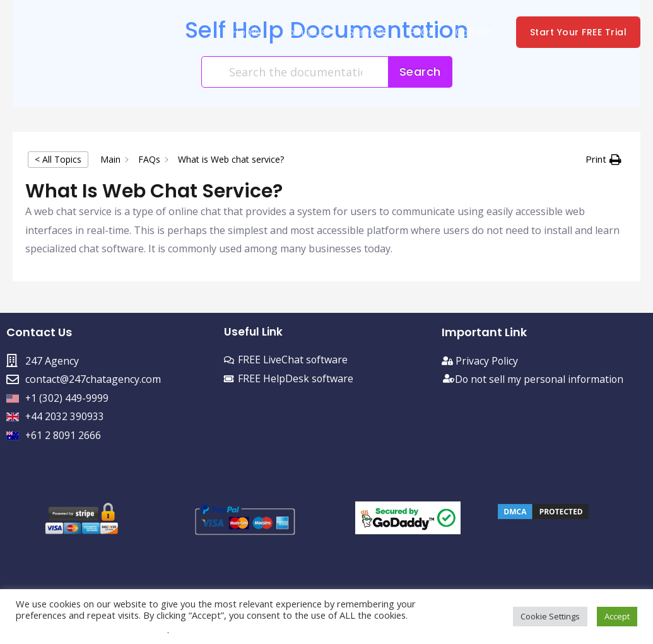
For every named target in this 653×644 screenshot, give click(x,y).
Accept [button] (617, 616)
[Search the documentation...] (296, 72)
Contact (475, 32)
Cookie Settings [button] (550, 616)
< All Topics (58, 159)
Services (373, 32)
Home (255, 32)
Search (420, 72)
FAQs (425, 32)
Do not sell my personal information (541, 379)
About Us (312, 32)
